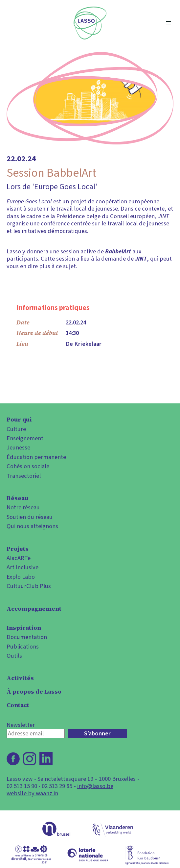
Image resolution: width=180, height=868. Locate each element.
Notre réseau (23, 507)
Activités (20, 678)
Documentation (27, 637)
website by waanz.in (32, 793)
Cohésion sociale (28, 466)
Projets (18, 549)
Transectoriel (24, 476)
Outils (14, 656)
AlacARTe (19, 558)
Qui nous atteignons (32, 526)
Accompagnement (34, 609)
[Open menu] (169, 23)
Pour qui (19, 420)
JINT (141, 259)
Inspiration (24, 628)
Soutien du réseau (30, 517)
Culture (16, 429)
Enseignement (25, 438)
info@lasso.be (95, 786)
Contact (18, 705)
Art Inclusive (22, 567)
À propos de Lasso (34, 692)
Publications (23, 647)
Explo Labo (21, 577)
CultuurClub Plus (29, 586)
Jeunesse (18, 447)
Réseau (17, 498)
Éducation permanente (36, 457)
